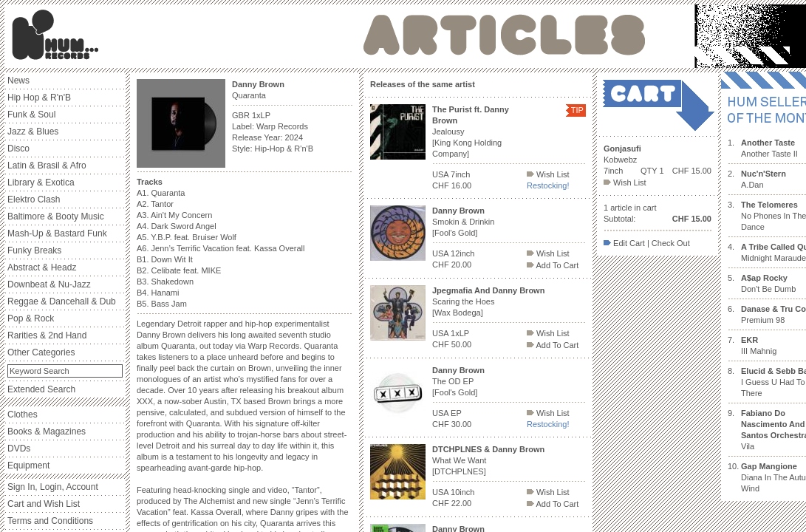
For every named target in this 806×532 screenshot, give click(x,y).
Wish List (548, 174)
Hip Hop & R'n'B (39, 98)
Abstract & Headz (42, 267)
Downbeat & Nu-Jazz (49, 284)
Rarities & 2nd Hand (47, 335)
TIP (577, 110)
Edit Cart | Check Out (647, 243)
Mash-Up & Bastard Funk (57, 233)
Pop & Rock (31, 318)
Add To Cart (553, 265)
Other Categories (41, 352)
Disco (18, 149)
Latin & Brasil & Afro (47, 166)
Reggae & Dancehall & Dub (62, 301)
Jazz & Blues (33, 132)
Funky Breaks (34, 250)
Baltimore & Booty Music (56, 216)
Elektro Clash (34, 199)
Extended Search (41, 389)
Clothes (23, 415)
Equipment (28, 465)
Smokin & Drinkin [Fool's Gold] (463, 222)
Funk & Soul (31, 115)
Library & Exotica (41, 183)
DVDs (19, 449)
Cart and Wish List (44, 504)
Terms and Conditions (50, 521)
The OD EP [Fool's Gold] (458, 381)
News (18, 81)
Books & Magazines (47, 432)
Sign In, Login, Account (53, 487)
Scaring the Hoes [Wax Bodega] (488, 301)
